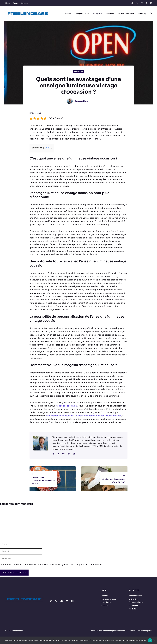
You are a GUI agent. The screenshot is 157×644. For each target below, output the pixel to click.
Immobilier (110, 13)
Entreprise (97, 13)
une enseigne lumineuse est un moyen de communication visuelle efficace (84, 416)
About (8, 3)
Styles (16, 3)
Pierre (86, 101)
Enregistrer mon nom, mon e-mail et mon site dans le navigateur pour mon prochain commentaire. (53, 565)
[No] (154, 640)
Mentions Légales (109, 599)
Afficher (48, 148)
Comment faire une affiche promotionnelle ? (108, 631)
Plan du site (106, 602)
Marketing (142, 13)
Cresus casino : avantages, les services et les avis (43, 480)
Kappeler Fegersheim (67, 406)
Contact (24, 3)
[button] (150, 13)
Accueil (68, 13)
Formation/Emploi (126, 13)
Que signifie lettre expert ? (141, 631)
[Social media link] (132, 3)
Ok (150, 640)
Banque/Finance (82, 13)
